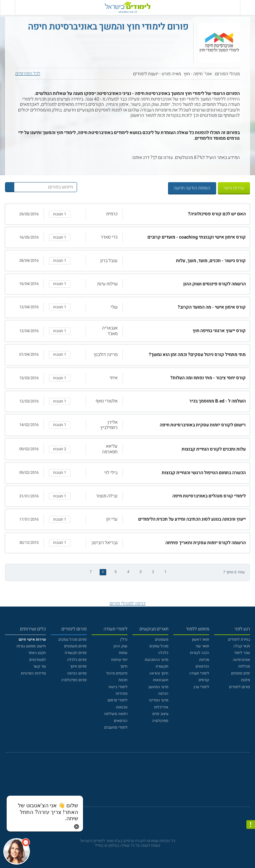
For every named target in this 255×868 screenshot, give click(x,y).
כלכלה (163, 653)
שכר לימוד (242, 653)
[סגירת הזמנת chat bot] (77, 827)
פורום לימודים (240, 687)
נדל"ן (124, 640)
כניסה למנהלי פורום (127, 604)
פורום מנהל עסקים (73, 640)
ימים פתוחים (241, 673)
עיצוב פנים (160, 714)
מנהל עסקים (159, 646)
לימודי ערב (201, 687)
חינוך (124, 666)
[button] (127, 214)
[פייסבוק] (124, 782)
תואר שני (202, 646)
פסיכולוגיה (160, 721)
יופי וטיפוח (119, 660)
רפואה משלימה (116, 714)
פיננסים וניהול (117, 673)
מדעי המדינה (159, 700)
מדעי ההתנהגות (157, 660)
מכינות (204, 660)
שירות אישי (234, 188)
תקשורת (162, 666)
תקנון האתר (37, 653)
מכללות (244, 666)
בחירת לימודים (239, 640)
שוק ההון (121, 646)
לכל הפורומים (28, 74)
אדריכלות (161, 707)
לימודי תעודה (199, 673)
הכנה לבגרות (200, 653)
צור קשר (40, 666)
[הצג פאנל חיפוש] (7, 7)
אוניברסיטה (241, 660)
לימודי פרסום (118, 700)
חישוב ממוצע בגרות (31, 646)
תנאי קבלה (242, 646)
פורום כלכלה (77, 660)
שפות (123, 653)
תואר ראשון (201, 640)
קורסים (204, 680)
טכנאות (122, 707)
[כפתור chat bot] (17, 851)
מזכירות (122, 694)
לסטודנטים (38, 660)
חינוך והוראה (159, 673)
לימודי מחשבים (116, 727)
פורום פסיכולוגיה (74, 680)
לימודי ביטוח (118, 687)
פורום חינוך (78, 666)
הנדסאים (202, 666)
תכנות (123, 680)
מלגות (246, 680)
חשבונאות (161, 680)
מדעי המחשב (158, 687)
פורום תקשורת (76, 653)
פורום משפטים (75, 646)
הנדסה (163, 694)
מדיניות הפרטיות (33, 673)
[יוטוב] (134, 783)
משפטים (162, 640)
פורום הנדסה (77, 673)
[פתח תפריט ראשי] (248, 7)
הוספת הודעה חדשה (192, 188)
